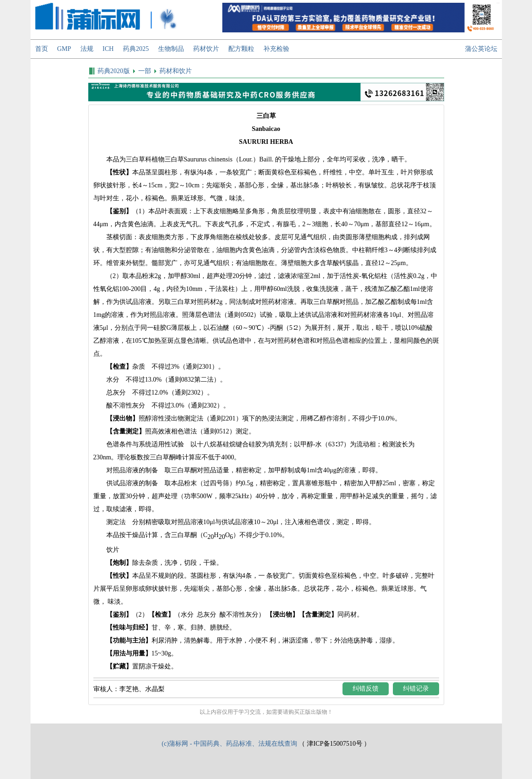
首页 (42, 49)
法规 (87, 49)
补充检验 (276, 49)
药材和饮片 (176, 71)
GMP (64, 49)
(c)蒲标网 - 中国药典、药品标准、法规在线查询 (229, 744)
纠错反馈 (366, 689)
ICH (108, 49)
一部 (145, 71)
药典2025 (136, 49)
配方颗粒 (241, 49)
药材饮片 (206, 49)
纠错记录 (416, 689)
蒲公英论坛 (481, 49)
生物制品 (171, 49)
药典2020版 (114, 71)
